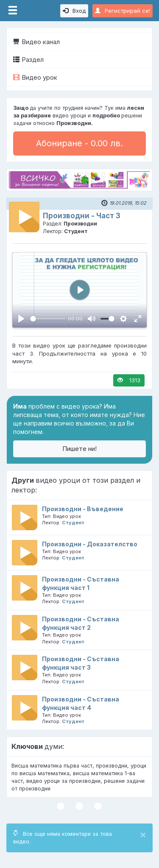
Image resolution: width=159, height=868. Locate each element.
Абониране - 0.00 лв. (79, 143)
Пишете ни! (79, 449)
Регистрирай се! (123, 11)
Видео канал (36, 42)
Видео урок (35, 77)
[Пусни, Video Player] (21, 319)
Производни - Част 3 (82, 216)
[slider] (48, 319)
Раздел (28, 60)
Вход (74, 11)
